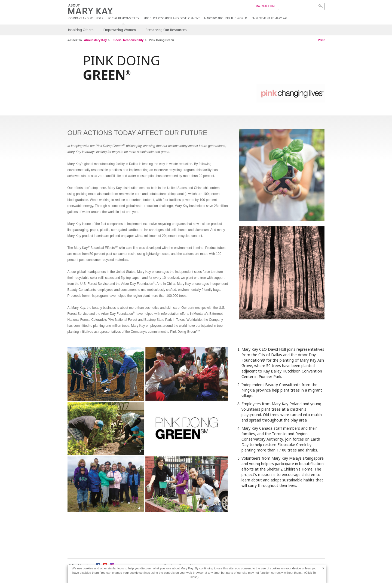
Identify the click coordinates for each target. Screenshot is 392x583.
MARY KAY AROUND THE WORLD (226, 18)
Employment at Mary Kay (269, 18)
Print (321, 40)
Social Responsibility (123, 18)
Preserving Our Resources (166, 30)
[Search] (301, 6)
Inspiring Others (81, 30)
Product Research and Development (172, 18)
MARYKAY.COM (265, 6)
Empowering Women (120, 30)
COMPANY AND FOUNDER (86, 18)
